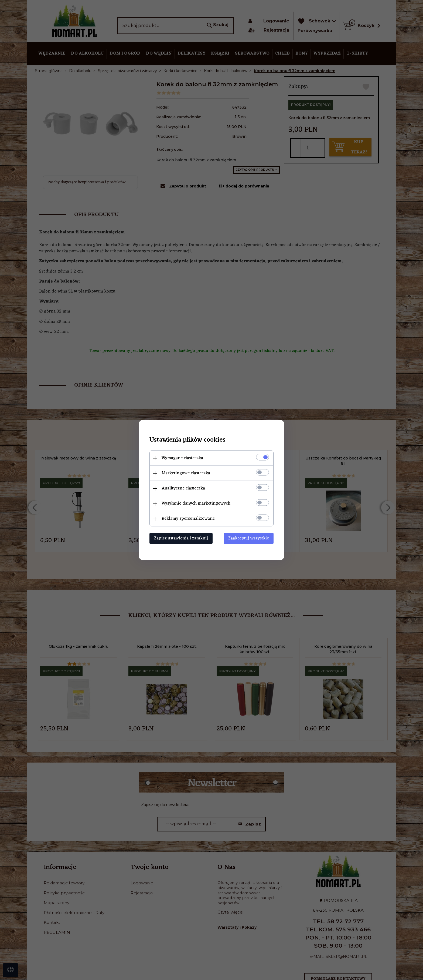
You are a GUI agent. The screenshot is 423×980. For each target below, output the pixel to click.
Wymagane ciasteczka (182, 458)
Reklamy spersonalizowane (188, 519)
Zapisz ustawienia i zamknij (181, 538)
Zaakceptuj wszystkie (249, 538)
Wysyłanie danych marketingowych (196, 504)
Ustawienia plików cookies (187, 440)
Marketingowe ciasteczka (186, 473)
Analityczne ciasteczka (183, 488)
